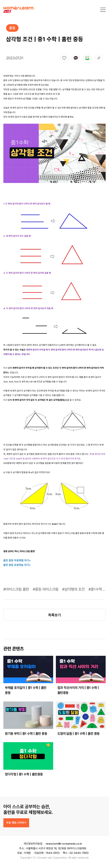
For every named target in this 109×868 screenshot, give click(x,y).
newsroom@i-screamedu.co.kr (64, 844)
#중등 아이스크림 (46, 589)
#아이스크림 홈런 (17, 589)
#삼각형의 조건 (74, 589)
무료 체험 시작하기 (16, 823)
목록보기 (54, 615)
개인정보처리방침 (33, 844)
